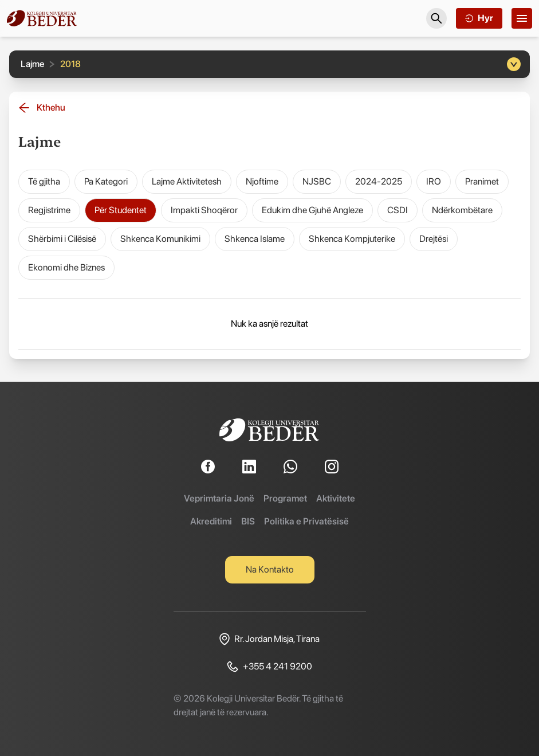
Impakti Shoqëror (204, 210)
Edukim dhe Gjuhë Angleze (312, 210)
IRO (434, 181)
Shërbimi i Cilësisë (62, 239)
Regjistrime (49, 210)
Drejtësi (434, 239)
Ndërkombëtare (462, 210)
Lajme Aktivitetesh (187, 181)
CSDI (398, 210)
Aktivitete (336, 498)
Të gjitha (44, 181)
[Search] (436, 18)
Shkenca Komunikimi (160, 239)
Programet (285, 498)
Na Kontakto (270, 569)
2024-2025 (379, 181)
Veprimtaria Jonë (219, 498)
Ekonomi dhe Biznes (66, 267)
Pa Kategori (106, 181)
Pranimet (482, 181)
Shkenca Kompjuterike (352, 239)
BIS (248, 521)
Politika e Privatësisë (306, 521)
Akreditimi (211, 521)
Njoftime (262, 181)
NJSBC (317, 181)
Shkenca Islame (255, 239)
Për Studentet (121, 210)
